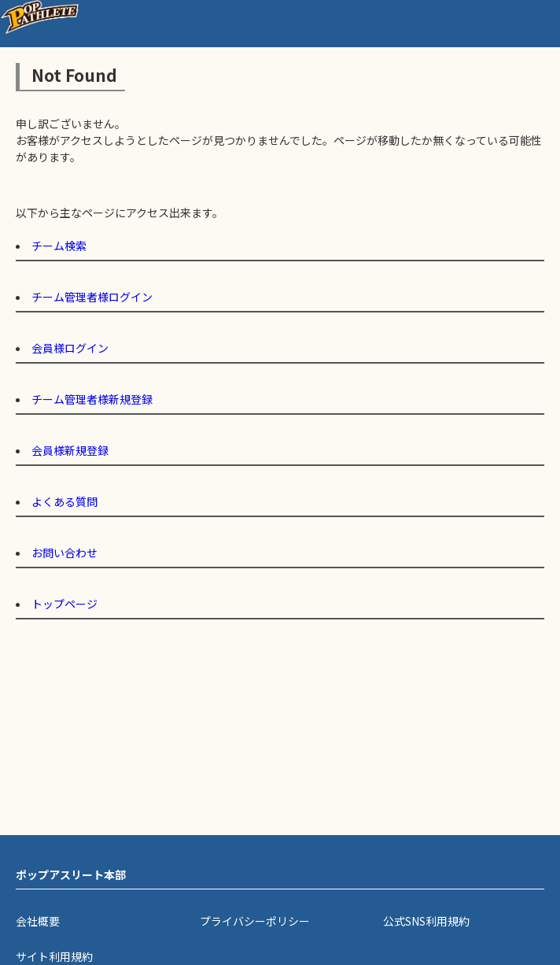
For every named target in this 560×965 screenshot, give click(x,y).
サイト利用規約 (54, 956)
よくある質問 (64, 501)
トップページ (64, 604)
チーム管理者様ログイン (92, 297)
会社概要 (38, 921)
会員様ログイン (70, 348)
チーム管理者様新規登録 (92, 399)
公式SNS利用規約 (426, 921)
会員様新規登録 (70, 450)
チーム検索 (59, 246)
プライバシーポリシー (255, 921)
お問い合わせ (64, 553)
